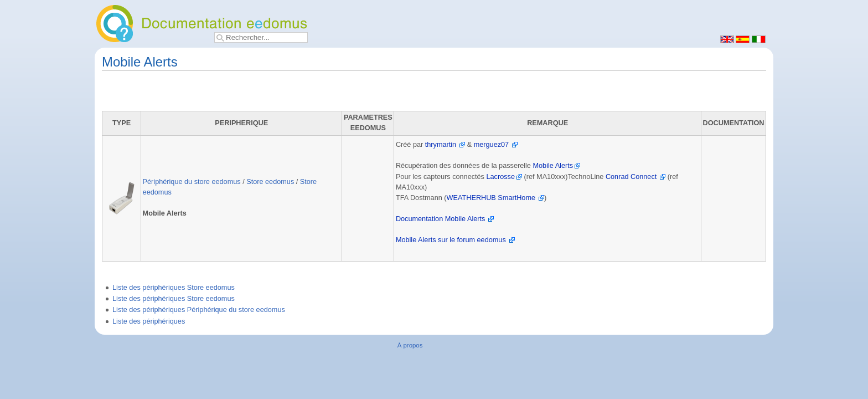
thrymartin (441, 145)
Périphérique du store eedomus (192, 182)
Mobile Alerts (553, 166)
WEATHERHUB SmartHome (491, 198)
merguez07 (491, 145)
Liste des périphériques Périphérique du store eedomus (199, 310)
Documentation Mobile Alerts (441, 219)
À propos (410, 345)
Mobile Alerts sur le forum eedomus (451, 240)
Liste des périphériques (149, 321)
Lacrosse (501, 177)
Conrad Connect (631, 177)
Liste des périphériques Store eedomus (174, 288)
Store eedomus (270, 182)
